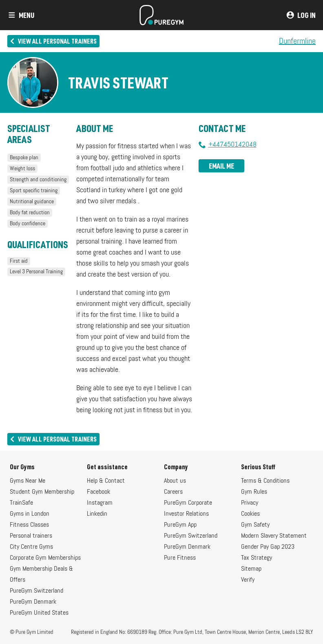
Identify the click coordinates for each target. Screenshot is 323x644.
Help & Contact (106, 481)
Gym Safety (255, 525)
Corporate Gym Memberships (45, 558)
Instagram (100, 503)
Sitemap (251, 569)
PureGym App (180, 525)
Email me (221, 166)
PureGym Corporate (188, 503)
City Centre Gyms (31, 547)
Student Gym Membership (42, 492)
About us (175, 481)
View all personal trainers (53, 41)
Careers (173, 492)
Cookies (250, 514)
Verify (248, 580)
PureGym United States (39, 613)
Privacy (250, 503)
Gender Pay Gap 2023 (268, 547)
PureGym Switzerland (37, 591)
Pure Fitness (180, 558)
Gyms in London (30, 514)
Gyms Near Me (28, 481)
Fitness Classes (29, 525)
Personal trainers (31, 536)
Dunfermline (297, 41)
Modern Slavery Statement (274, 536)
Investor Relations (186, 514)
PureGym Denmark (33, 602)
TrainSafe (21, 503)
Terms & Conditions (265, 481)
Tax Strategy (257, 558)
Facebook (98, 492)
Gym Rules (254, 492)
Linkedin (97, 514)
